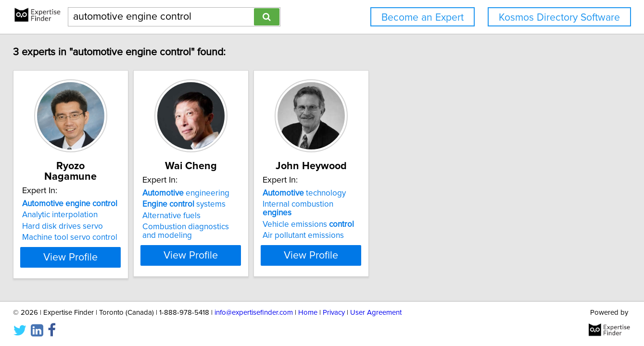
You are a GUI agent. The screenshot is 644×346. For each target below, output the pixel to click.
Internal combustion (382, 204)
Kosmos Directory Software (559, 18)
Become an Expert (423, 18)
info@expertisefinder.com (254, 311)
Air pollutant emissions (372, 227)
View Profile (103, 255)
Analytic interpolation (81, 204)
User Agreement (376, 311)
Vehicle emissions (377, 216)
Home (308, 311)
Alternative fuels (216, 216)
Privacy (334, 311)
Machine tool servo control (90, 227)
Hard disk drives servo (83, 216)
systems (229, 204)
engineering (231, 193)
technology (373, 193)
